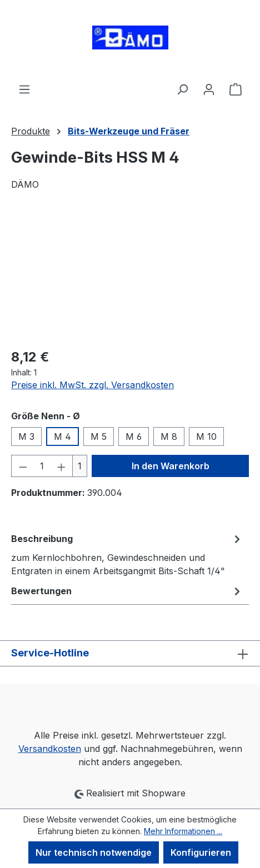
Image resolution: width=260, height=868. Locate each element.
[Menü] (24, 89)
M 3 (26, 436)
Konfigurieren (201, 852)
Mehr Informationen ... (183, 831)
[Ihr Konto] (209, 89)
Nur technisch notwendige (94, 852)
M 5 (99, 436)
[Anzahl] (42, 466)
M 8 (169, 436)
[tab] (127, 554)
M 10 (206, 436)
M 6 (134, 436)
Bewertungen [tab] (127, 591)
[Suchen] (182, 89)
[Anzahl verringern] (23, 466)
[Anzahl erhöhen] (62, 466)
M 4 (62, 436)
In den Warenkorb (171, 466)
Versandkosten (50, 749)
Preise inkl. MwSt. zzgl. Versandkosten (92, 385)
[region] (130, 276)
